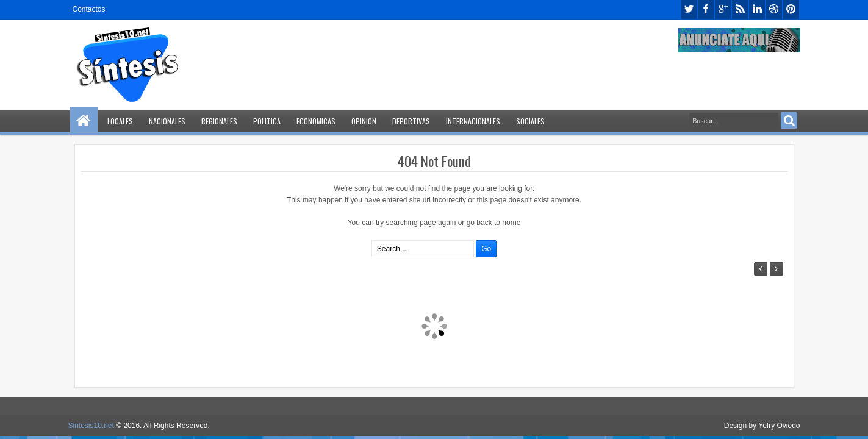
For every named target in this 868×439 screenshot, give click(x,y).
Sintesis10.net (91, 426)
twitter (689, 9)
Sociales (530, 121)
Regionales (219, 121)
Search (789, 120)
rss (740, 9)
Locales (120, 121)
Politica (267, 121)
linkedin (757, 9)
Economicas (316, 121)
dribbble (774, 9)
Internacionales (473, 121)
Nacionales (167, 121)
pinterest (791, 9)
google (723, 9)
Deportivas (411, 121)
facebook (706, 9)
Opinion (364, 121)
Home (84, 121)
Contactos (89, 9)
